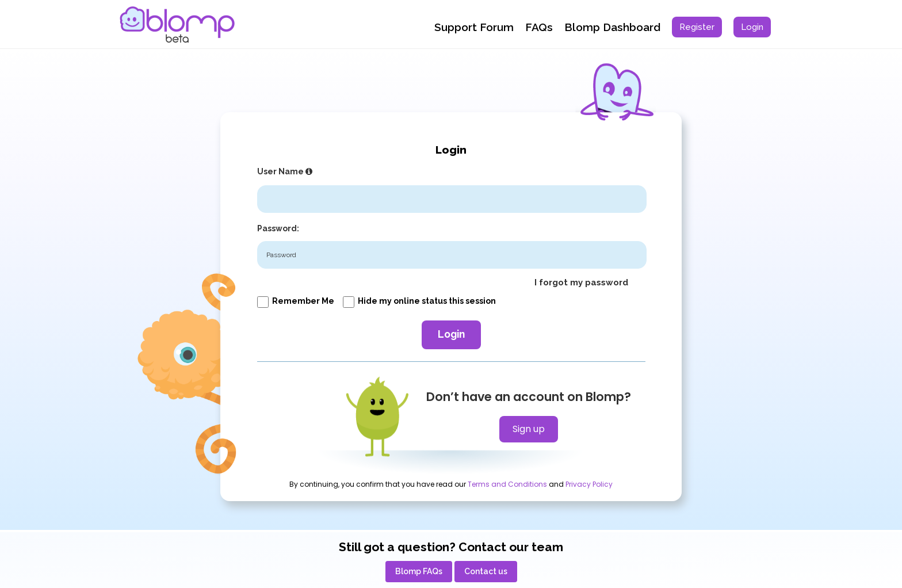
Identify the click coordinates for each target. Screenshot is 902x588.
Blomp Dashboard (612, 27)
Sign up (529, 429)
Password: (278, 228)
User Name (286, 171)
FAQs (539, 27)
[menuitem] (697, 27)
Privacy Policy (589, 484)
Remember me (296, 301)
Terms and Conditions (507, 484)
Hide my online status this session (419, 301)
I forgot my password (581, 282)
